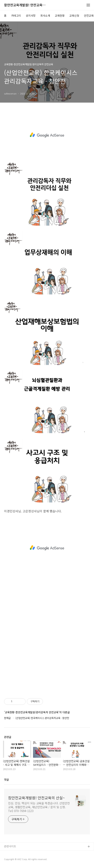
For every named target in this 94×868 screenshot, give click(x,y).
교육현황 (60, 16)
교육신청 (74, 16)
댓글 (6, 779)
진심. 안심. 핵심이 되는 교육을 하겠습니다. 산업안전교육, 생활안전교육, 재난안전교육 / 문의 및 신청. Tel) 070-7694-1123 (39, 807)
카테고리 (16, 16)
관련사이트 (10, 846)
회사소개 (45, 16)
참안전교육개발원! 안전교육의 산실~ (26, 5)
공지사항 (31, 16)
